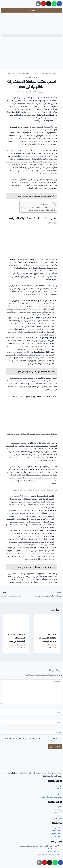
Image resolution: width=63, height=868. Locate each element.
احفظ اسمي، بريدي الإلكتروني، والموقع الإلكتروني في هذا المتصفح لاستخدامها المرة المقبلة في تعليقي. (32, 739)
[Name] (31, 712)
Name (58, 712)
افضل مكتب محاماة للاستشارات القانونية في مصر (37, 207)
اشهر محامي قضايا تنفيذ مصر (15, 594)
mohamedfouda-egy (48, 645)
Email (59, 723)
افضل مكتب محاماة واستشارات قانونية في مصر (47, 638)
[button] (31, 36)
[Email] (31, 722)
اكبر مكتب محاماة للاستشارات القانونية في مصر (17, 638)
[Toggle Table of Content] (53, 204)
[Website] (31, 732)
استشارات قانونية (31, 77)
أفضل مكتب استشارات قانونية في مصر (41, 210)
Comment (57, 682)
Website (58, 733)
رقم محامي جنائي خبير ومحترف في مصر (48, 594)
